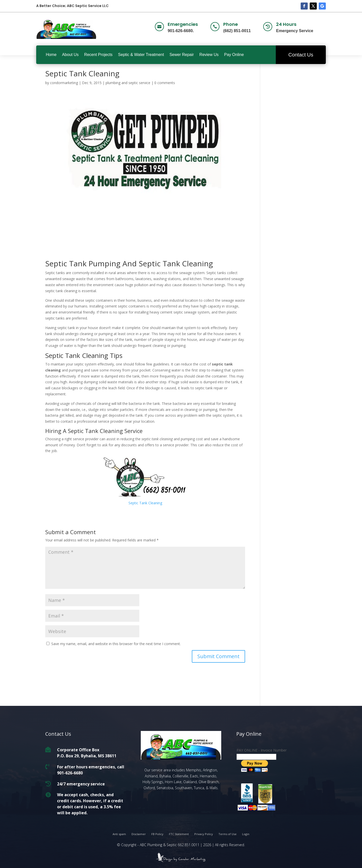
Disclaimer (139, 834)
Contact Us (301, 55)
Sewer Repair (182, 55)
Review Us (209, 55)
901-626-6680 (70, 773)
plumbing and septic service (128, 82)
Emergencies (183, 24)
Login (246, 834)
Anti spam (119, 834)
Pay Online (234, 55)
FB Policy (157, 834)
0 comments (165, 82)
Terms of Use (228, 834)
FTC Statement (179, 834)
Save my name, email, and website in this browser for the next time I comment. (116, 643)
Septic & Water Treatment (141, 55)
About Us (70, 55)
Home (51, 55)
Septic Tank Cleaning (145, 503)
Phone (231, 24)
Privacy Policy (204, 834)
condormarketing (64, 82)
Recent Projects (98, 55)
